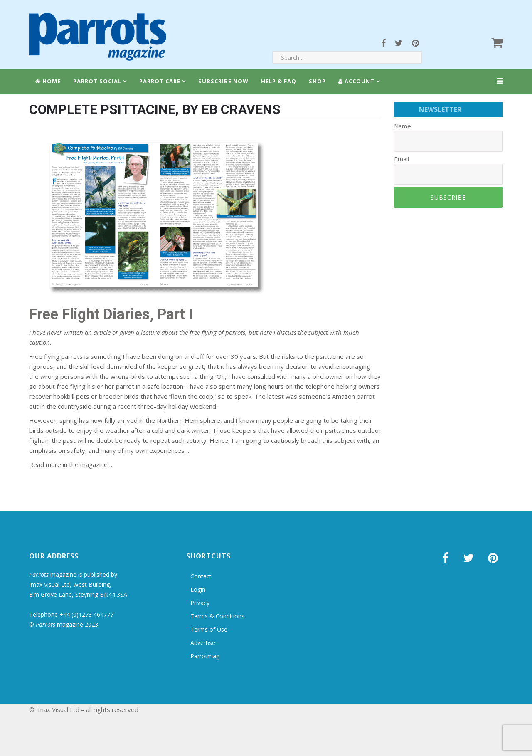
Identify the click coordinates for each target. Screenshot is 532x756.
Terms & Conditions (217, 616)
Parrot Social (97, 81)
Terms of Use (209, 629)
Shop (317, 81)
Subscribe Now (223, 81)
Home (48, 81)
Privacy (200, 603)
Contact (201, 576)
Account (356, 81)
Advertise (203, 643)
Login (198, 589)
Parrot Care (160, 81)
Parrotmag (205, 656)
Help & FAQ (279, 81)
